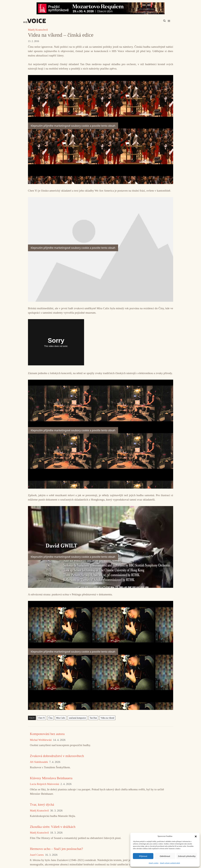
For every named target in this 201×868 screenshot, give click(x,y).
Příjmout (143, 856)
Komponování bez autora (47, 734)
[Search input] (152, 21)
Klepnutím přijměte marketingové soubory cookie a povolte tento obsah (73, 126)
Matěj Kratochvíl (38, 30)
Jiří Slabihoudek (39, 762)
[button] (196, 836)
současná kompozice (77, 718)
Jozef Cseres (37, 855)
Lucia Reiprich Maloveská (45, 784)
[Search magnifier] (164, 21)
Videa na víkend (107, 718)
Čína (51, 718)
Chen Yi (41, 718)
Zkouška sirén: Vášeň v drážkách (53, 827)
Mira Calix (61, 718)
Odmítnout (165, 856)
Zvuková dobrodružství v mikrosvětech (57, 756)
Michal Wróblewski (41, 740)
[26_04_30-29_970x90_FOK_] (100, 8)
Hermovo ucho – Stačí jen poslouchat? (56, 849)
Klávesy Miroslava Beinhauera (51, 778)
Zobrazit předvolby (187, 856)
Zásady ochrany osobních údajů (170, 863)
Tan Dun (93, 718)
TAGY (32, 718)
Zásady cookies (154, 863)
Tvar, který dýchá (42, 805)
